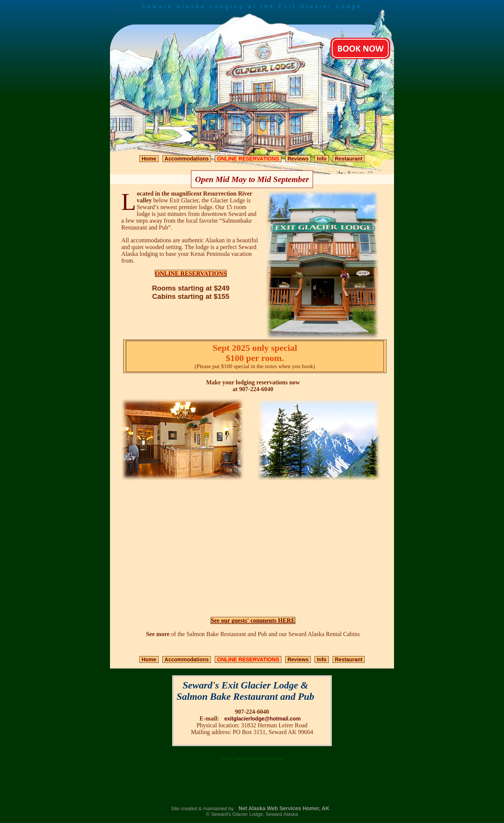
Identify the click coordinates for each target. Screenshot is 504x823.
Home (149, 159)
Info (322, 159)
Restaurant (349, 159)
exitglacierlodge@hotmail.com (262, 719)
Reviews (298, 159)
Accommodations (187, 159)
